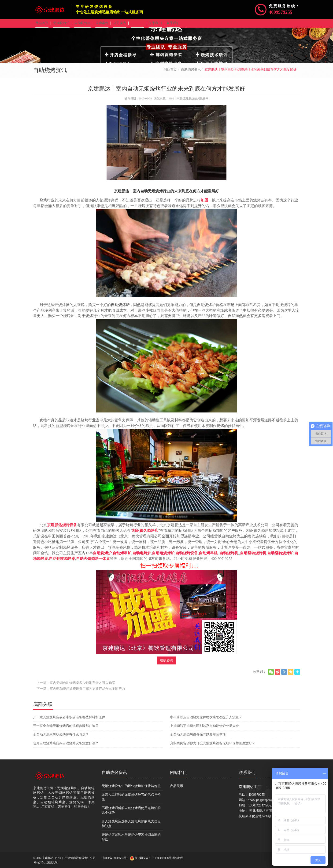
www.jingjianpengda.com (265, 803)
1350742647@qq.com (263, 809)
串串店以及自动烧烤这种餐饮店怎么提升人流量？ (206, 720)
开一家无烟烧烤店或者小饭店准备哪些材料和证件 (69, 720)
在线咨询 (166, 664)
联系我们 (247, 776)
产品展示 (177, 789)
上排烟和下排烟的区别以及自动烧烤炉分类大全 (204, 729)
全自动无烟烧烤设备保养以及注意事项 (198, 738)
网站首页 (170, 73)
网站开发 (39, 862)
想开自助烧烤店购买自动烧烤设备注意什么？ (66, 746)
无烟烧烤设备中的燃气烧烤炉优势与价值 (131, 789)
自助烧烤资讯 (191, 73)
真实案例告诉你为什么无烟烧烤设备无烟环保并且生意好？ (213, 746)
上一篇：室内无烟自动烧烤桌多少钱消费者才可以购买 (76, 686)
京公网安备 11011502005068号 (151, 858)
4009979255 (281, 12)
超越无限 (52, 862)
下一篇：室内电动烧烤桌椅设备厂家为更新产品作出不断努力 (81, 692)
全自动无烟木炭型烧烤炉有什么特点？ (61, 738)
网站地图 (178, 858)
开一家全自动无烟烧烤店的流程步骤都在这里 (66, 729)
